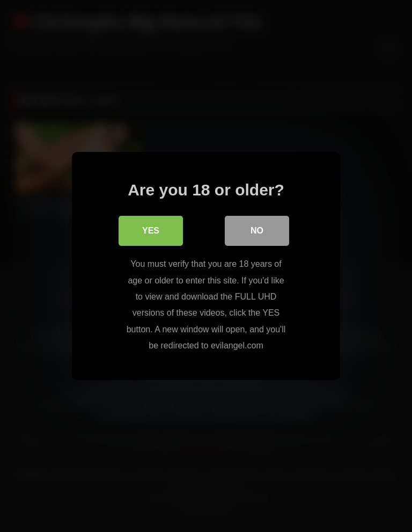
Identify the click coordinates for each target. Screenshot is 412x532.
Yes (151, 231)
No (257, 231)
